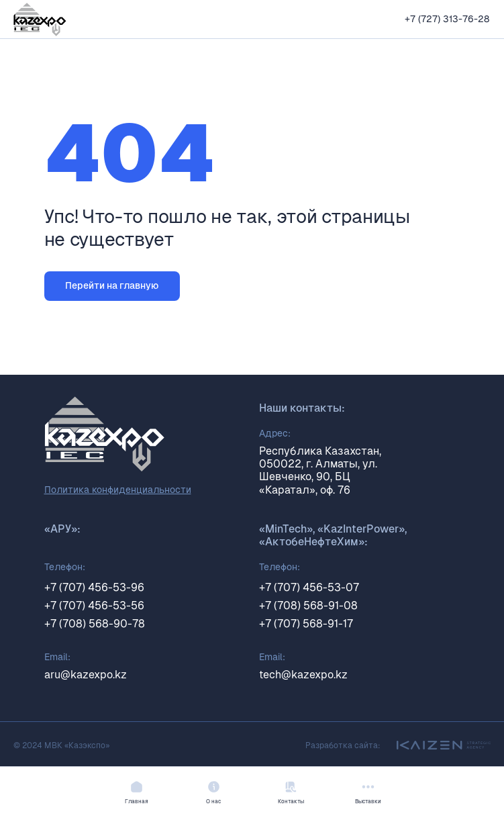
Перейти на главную (112, 285)
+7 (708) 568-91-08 (308, 605)
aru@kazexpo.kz (86, 675)
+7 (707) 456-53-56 (94, 605)
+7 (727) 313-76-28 (447, 19)
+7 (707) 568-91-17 (306, 624)
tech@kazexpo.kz (303, 675)
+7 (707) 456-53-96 (94, 587)
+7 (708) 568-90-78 (95, 624)
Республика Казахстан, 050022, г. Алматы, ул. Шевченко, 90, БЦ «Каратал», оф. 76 (320, 470)
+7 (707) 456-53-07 (309, 587)
